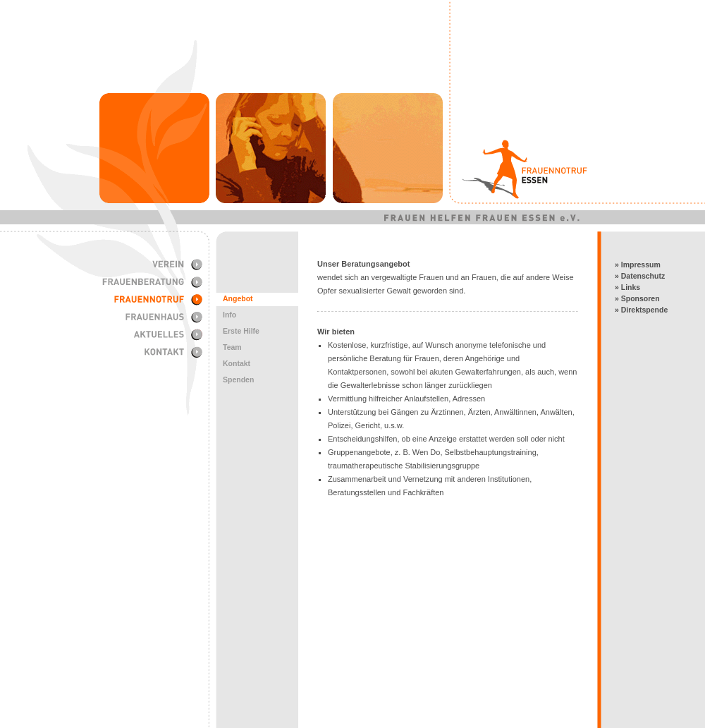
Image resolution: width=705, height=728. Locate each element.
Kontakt (237, 363)
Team (232, 347)
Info (229, 315)
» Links (627, 287)
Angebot (238, 298)
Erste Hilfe (241, 331)
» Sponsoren (637, 298)
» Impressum (638, 265)
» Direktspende (641, 310)
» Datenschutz (640, 276)
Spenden (238, 380)
